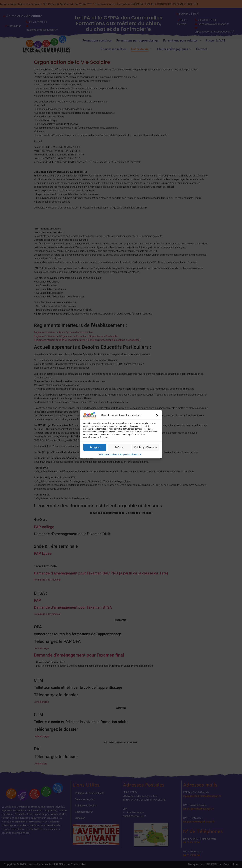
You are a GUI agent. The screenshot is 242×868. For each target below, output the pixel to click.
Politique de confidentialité (130, 454)
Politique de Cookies (108, 454)
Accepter (95, 447)
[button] (157, 415)
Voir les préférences (146, 447)
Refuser (119, 447)
